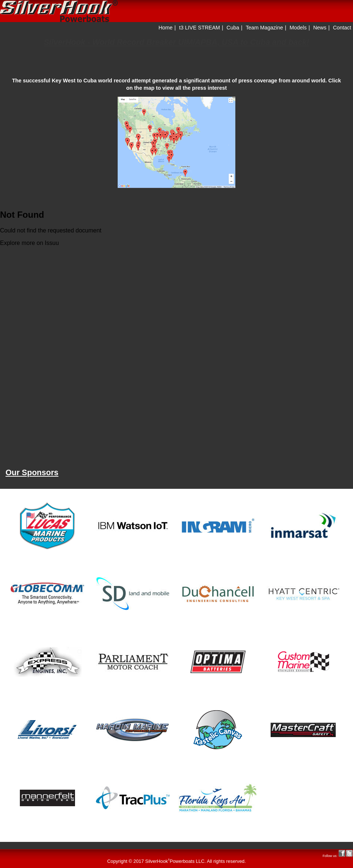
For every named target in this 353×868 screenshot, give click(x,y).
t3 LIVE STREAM (199, 28)
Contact (342, 28)
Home (165, 28)
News (320, 28)
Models (298, 28)
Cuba (233, 28)
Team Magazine (264, 28)
